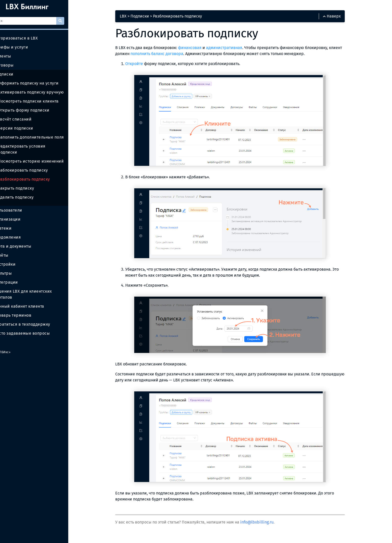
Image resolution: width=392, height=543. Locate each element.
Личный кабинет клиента (31, 300)
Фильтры (15, 267)
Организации (19, 213)
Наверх (340, 18)
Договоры (16, 65)
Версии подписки (27, 128)
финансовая (201, 49)
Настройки (17, 258)
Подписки (16, 74)
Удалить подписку (28, 191)
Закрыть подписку (28, 182)
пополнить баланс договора (182, 55)
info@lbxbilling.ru (268, 524)
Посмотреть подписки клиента (41, 101)
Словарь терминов (25, 309)
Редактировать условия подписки (44, 146)
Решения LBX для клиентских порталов (35, 288)
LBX (135, 18)
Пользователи (20, 204)
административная (236, 49)
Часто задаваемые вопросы (34, 327)
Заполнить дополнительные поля (43, 137)
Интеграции (18, 276)
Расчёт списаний (27, 119)
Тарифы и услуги (23, 47)
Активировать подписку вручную (43, 92)
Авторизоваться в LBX (28, 38)
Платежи (15, 222)
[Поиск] (40, 21)
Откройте (146, 65)
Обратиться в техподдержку (34, 318)
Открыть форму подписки (36, 110)
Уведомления (19, 231)
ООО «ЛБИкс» (14, 346)
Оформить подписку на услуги (41, 83)
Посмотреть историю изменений (43, 155)
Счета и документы (25, 240)
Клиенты (14, 56)
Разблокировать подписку (36, 173)
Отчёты (13, 249)
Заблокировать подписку (35, 164)
